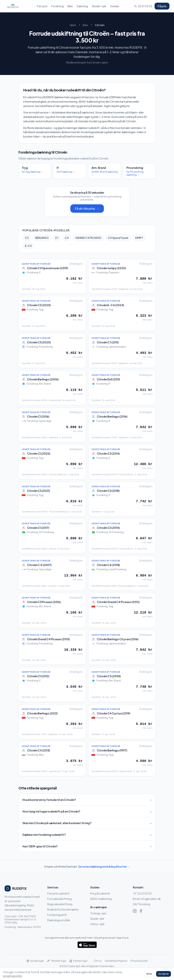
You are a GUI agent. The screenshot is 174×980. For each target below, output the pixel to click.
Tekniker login (57, 961)
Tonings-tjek (98, 913)
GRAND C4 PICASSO (88, 238)
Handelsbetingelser (116, 961)
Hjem (73, 25)
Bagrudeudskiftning (60, 904)
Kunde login (35, 961)
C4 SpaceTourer (118, 238)
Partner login (78, 961)
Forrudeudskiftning (59, 899)
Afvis (149, 974)
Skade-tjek (99, 6)
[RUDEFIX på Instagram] (135, 911)
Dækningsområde (59, 920)
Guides (115, 6)
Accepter (164, 974)
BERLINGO (42, 238)
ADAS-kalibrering (101, 899)
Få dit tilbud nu (87, 209)
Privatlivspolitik (139, 961)
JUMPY (139, 238)
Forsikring (57, 6)
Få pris (162, 6)
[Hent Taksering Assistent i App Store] (87, 945)
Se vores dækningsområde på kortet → (104, 866)
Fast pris (42, 6)
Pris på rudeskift (100, 893)
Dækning (82, 6)
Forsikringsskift (57, 915)
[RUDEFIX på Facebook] (141, 911)
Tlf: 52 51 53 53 (142, 893)
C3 (27, 238)
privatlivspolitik (13, 976)
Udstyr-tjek (97, 924)
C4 (67, 238)
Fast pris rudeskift (58, 893)
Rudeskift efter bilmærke (63, 909)
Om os (98, 961)
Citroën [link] (100, 25)
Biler (70, 6)
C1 (57, 238)
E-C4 (28, 246)
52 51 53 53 (143, 6)
